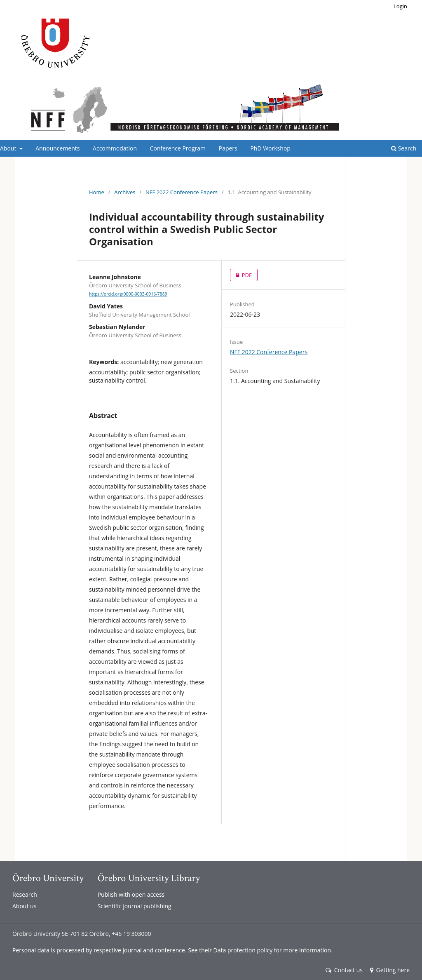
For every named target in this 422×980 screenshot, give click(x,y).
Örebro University (48, 878)
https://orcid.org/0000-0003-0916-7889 (128, 294)
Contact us (344, 970)
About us (24, 906)
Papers (228, 148)
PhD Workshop (270, 148)
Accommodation (115, 148)
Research (25, 894)
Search (404, 148)
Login (400, 6)
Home (97, 192)
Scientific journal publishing (135, 906)
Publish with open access (131, 894)
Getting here (390, 970)
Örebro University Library (149, 878)
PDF (241, 275)
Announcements (57, 148)
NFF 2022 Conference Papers (182, 192)
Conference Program (178, 148)
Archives (125, 192)
